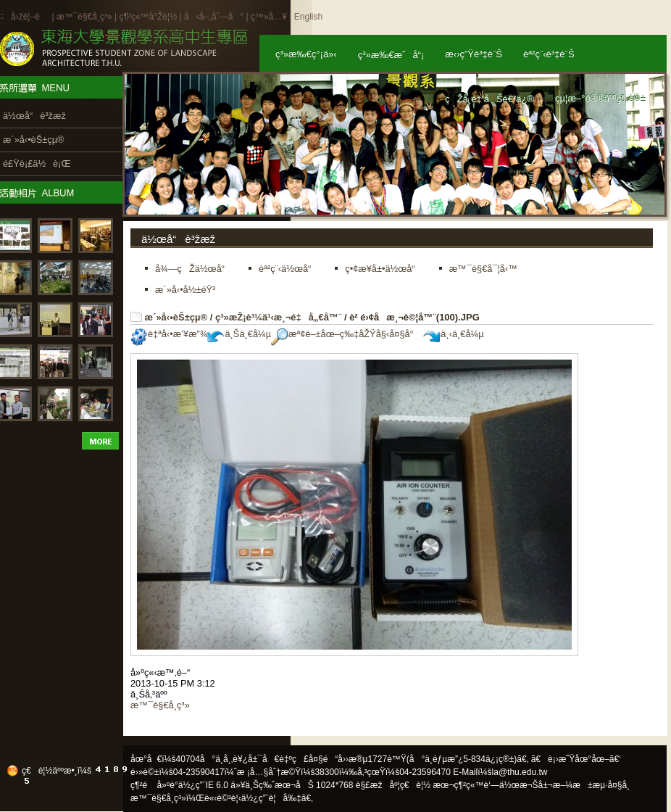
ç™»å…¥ (269, 17)
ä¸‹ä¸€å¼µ (453, 334)
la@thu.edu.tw (520, 772)
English (308, 17)
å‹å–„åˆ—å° (214, 17)
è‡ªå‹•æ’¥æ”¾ (169, 334)
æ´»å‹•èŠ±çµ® (176, 317)
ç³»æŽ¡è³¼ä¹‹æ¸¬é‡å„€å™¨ (278, 317)
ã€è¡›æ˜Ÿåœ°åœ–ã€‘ (576, 759)
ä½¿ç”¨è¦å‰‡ (271, 798)
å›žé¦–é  (30, 17)
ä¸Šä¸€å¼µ (239, 334)
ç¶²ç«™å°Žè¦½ (148, 17)
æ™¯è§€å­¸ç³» (86, 17)
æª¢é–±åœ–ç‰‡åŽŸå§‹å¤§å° (346, 334)
